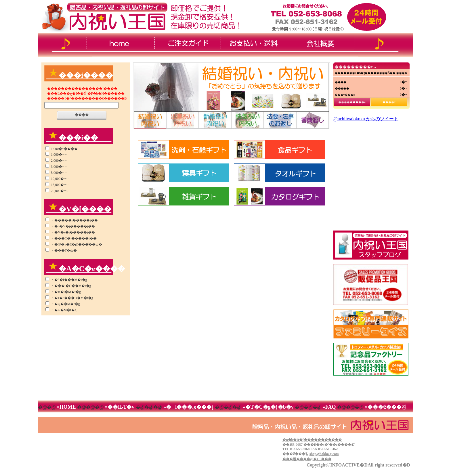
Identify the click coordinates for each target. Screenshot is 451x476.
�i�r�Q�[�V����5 (280, 120)
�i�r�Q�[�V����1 (150, 120)
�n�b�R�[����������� (312, 440)
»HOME (66, 407)
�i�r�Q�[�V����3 (215, 120)
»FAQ (329, 407)
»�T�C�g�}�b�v (268, 407)
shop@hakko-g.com (324, 454)
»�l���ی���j (189, 407)
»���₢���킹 (385, 407)
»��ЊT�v (120, 407)
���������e (352, 102)
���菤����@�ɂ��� (307, 459)
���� (82, 115)
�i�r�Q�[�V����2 (182, 120)
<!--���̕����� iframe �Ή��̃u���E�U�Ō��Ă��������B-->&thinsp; (371, 172)
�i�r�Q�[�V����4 (248, 120)
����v (389, 102)
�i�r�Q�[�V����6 (313, 120)
